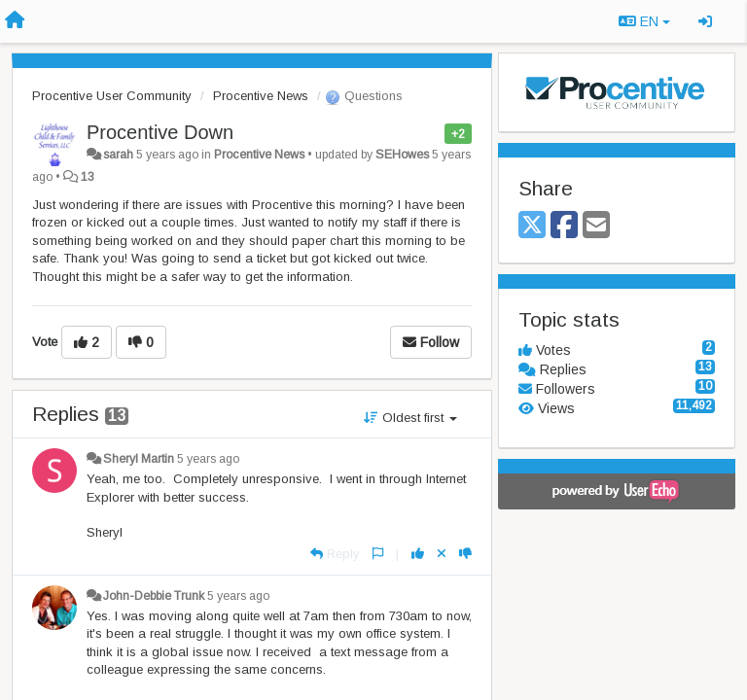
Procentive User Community (112, 96)
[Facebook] (564, 226)
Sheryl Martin (139, 459)
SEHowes (402, 155)
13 (88, 177)
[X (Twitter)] (532, 226)
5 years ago (208, 459)
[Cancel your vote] (442, 554)
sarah (118, 155)
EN (644, 21)
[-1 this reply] (465, 554)
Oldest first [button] (410, 418)
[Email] (596, 226)
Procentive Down (160, 132)
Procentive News (261, 96)
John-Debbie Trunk (154, 596)
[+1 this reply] (418, 554)
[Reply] (335, 554)
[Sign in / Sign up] (705, 21)
